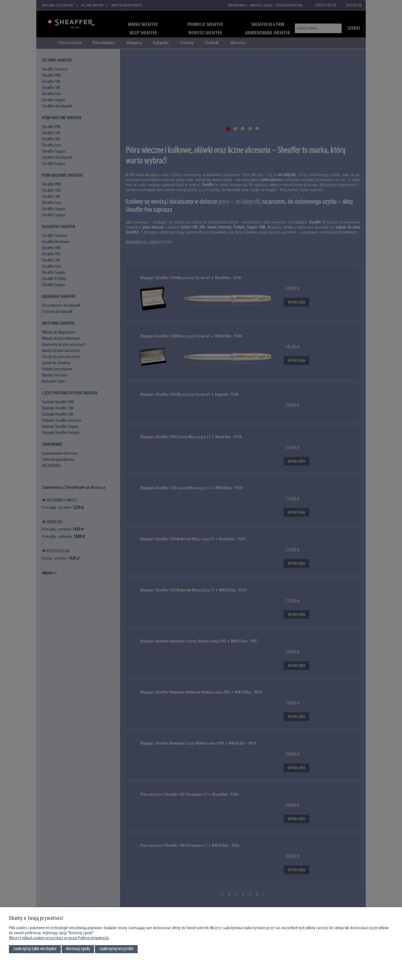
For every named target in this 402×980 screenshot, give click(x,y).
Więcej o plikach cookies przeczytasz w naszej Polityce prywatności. (59, 938)
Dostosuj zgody (78, 949)
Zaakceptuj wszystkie (116, 949)
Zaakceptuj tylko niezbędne (35, 949)
